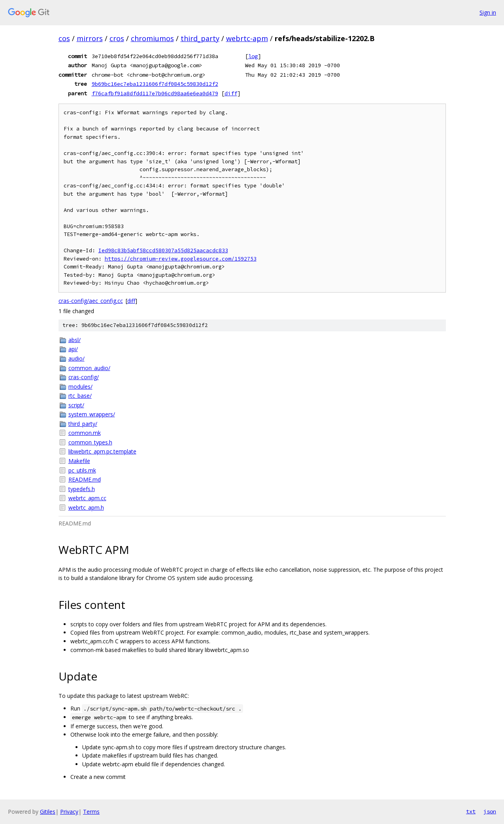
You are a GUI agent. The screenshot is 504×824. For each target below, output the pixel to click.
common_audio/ (89, 368)
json (490, 811)
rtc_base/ (80, 396)
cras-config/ (84, 377)
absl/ (75, 340)
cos (64, 38)
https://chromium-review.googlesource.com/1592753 (181, 259)
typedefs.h (82, 489)
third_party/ (83, 424)
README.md (85, 479)
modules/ (80, 386)
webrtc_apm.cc (87, 498)
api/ (73, 349)
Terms (91, 812)
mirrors (90, 38)
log (253, 56)
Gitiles (48, 812)
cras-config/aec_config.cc (91, 301)
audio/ (76, 358)
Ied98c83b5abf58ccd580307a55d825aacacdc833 (163, 250)
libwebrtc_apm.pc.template (102, 451)
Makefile (79, 461)
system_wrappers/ (92, 414)
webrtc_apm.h (86, 507)
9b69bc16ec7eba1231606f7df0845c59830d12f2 (155, 84)
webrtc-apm (247, 38)
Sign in (488, 12)
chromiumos (152, 38)
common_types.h (90, 442)
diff (231, 93)
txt (471, 811)
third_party (200, 38)
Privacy (69, 812)
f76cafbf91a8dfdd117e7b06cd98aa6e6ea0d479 (155, 93)
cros (117, 38)
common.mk (85, 433)
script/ (76, 405)
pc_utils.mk (82, 470)
